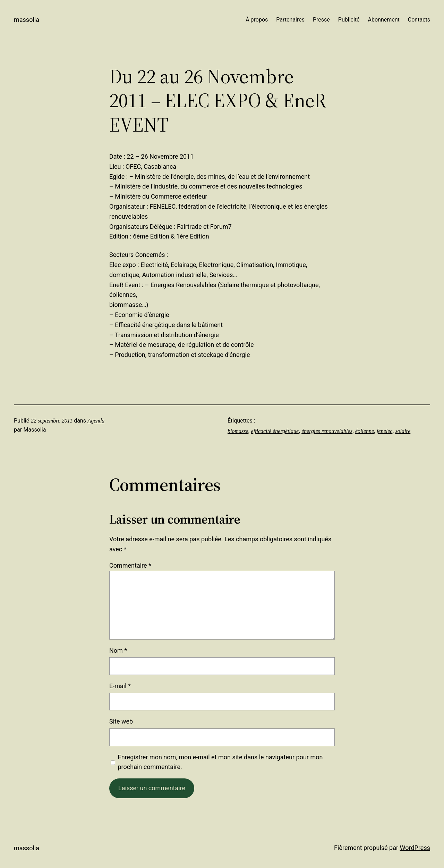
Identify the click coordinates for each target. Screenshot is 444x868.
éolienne (365, 431)
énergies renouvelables (327, 431)
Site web (121, 721)
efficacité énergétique (275, 431)
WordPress (415, 848)
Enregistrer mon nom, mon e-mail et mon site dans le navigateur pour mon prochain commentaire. (220, 762)
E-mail (120, 686)
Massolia (27, 20)
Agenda (96, 421)
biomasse (238, 431)
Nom (118, 650)
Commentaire (130, 565)
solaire (403, 431)
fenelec (385, 431)
